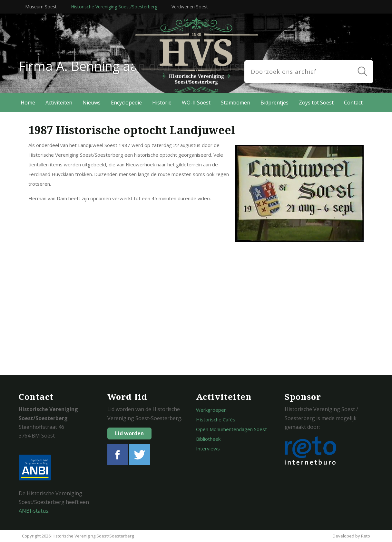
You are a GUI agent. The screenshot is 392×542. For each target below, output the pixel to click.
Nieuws (92, 103)
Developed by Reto (351, 536)
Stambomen (235, 103)
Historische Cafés (216, 419)
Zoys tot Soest (316, 103)
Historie (162, 103)
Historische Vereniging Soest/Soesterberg (114, 7)
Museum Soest (41, 7)
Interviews (208, 448)
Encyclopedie (126, 103)
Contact (353, 103)
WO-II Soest (196, 103)
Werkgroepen (211, 410)
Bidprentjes (274, 103)
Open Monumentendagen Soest (231, 429)
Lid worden (129, 433)
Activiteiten (59, 103)
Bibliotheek (208, 439)
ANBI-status (34, 511)
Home (28, 103)
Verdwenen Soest (190, 7)
